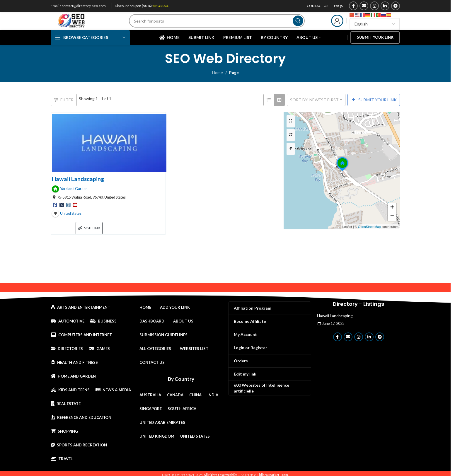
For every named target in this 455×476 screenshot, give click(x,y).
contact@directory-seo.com (84, 6)
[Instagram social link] (374, 6)
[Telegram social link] (396, 6)
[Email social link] (364, 6)
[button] (342, 180)
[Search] (224, 25)
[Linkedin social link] (385, 6)
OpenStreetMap (369, 236)
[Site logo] (79, 24)
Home (218, 82)
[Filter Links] (64, 109)
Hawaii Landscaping (78, 188)
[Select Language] (375, 28)
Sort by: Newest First (314, 109)
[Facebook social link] (353, 6)
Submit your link (375, 46)
